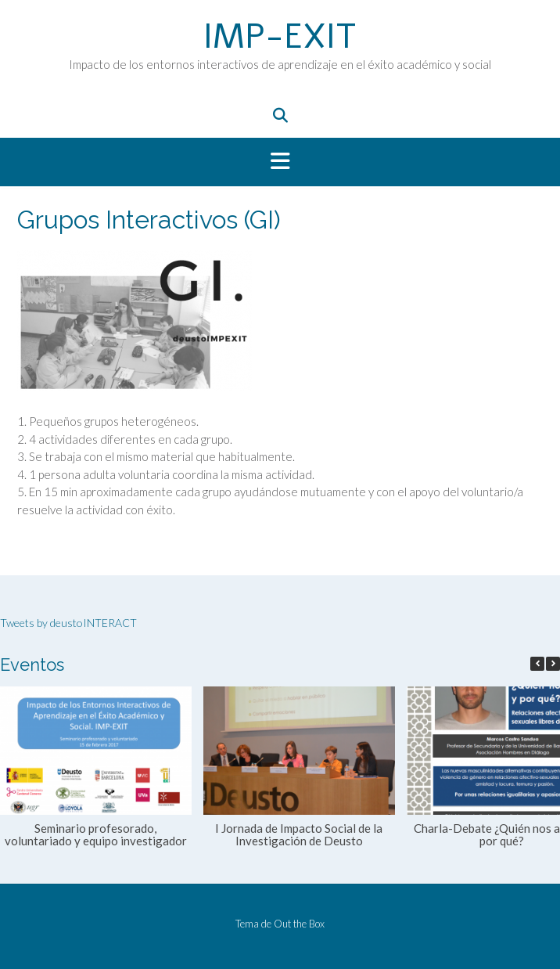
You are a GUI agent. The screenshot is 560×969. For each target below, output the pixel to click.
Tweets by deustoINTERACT (68, 623)
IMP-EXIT (280, 37)
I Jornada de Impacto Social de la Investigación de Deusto (299, 834)
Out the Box (299, 924)
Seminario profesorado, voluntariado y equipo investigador (96, 834)
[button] (280, 162)
